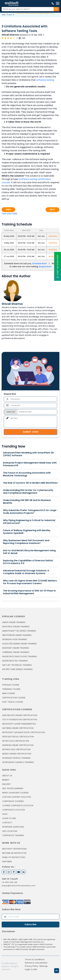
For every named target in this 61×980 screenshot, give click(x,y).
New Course (8, 693)
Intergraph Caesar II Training (18, 762)
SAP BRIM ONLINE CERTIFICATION (18, 728)
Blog (10, 15)
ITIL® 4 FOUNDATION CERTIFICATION (20, 720)
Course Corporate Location (18, 805)
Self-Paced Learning (13, 788)
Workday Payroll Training (16, 758)
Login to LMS (9, 818)
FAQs (5, 814)
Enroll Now (53, 236)
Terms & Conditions (35, 959)
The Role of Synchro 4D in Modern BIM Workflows (30, 483)
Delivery (6, 784)
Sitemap (43, 966)
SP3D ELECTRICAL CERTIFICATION (18, 737)
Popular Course (11, 685)
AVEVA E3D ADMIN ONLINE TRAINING (19, 644)
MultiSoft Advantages (14, 849)
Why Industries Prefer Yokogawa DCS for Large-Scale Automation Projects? (30, 512)
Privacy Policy (32, 966)
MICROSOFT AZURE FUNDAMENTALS (19, 724)
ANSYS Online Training (14, 622)
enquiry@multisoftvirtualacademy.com (19, 886)
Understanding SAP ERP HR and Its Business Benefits (27, 502)
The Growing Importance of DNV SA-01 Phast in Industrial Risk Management (29, 592)
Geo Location (10, 831)
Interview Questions (13, 827)
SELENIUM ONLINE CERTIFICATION (18, 745)
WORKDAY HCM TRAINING (15, 639)
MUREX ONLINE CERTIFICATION (17, 754)
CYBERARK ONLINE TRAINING (16, 652)
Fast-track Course (13, 702)
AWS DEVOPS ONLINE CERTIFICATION (20, 715)
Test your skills (9, 214)
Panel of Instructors (14, 857)
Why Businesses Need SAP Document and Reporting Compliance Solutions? (26, 542)
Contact (7, 823)
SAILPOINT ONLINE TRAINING (16, 648)
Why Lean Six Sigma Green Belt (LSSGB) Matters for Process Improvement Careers (30, 582)
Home (4, 15)
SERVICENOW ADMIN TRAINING (17, 635)
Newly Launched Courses (15, 793)
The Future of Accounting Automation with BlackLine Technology (27, 474)
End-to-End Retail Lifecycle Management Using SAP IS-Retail (29, 552)
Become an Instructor (14, 853)
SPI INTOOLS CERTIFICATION (16, 741)
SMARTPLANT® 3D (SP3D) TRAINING (19, 631)
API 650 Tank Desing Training (17, 669)
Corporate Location (14, 810)
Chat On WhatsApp (58, 266)
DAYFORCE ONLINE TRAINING (16, 627)
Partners (7, 862)
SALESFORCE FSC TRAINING (15, 661)
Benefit (6, 780)
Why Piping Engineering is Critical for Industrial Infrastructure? (29, 522)
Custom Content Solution (17, 797)
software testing (45, 80)
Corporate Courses (13, 801)
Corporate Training (13, 835)
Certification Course (14, 698)
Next (53, 210)
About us (7, 776)
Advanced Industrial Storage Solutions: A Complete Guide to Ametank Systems (26, 572)
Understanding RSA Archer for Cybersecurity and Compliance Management (28, 492)
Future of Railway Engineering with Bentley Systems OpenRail (27, 532)
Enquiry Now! (45, 267)
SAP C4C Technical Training (17, 665)
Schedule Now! (39, 263)
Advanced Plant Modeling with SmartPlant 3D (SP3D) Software (28, 454)
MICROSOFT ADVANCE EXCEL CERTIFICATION (24, 732)
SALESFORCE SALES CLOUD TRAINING (20, 656)
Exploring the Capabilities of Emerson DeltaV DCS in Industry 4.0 (28, 562)
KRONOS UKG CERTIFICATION (16, 749)
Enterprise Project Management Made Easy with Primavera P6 (30, 464)
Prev (8, 210)
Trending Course (11, 689)
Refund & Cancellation (36, 963)
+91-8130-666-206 (9, 882)
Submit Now (31, 432)
